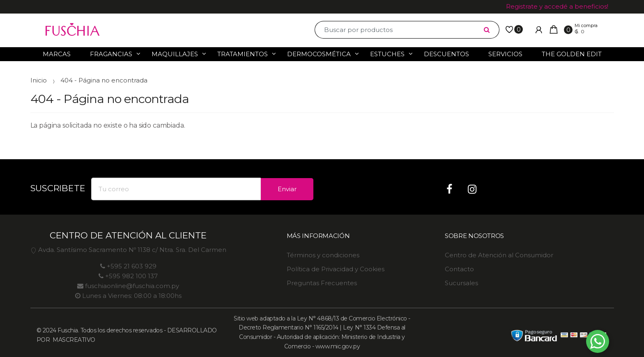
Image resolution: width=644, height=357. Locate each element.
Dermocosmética (319, 54)
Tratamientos (243, 54)
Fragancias (111, 54)
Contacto (459, 269)
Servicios (505, 54)
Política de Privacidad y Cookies (336, 269)
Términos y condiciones (323, 255)
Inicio (39, 80)
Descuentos (446, 54)
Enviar (287, 189)
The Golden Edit (572, 54)
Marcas (57, 54)
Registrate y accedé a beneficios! (557, 6)
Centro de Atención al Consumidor (499, 255)
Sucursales (461, 283)
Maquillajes (175, 54)
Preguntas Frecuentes (322, 283)
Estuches (387, 54)
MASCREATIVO (73, 340)
